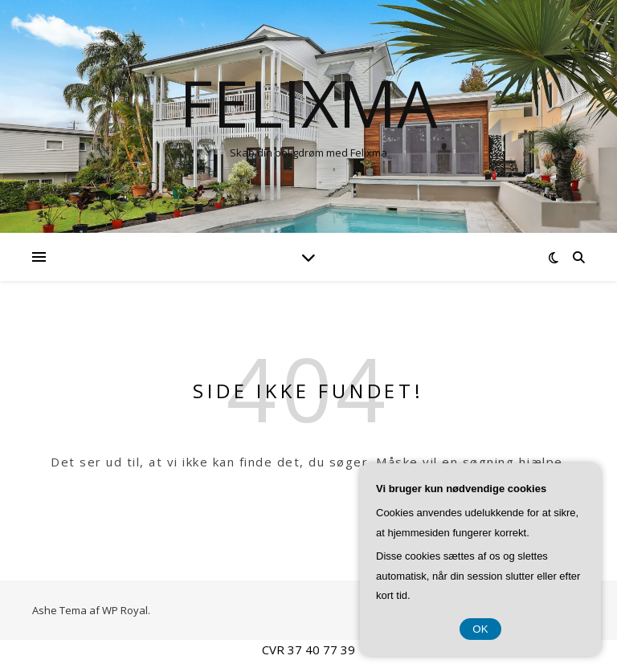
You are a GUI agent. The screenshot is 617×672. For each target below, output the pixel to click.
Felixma (308, 103)
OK (480, 629)
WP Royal (125, 610)
